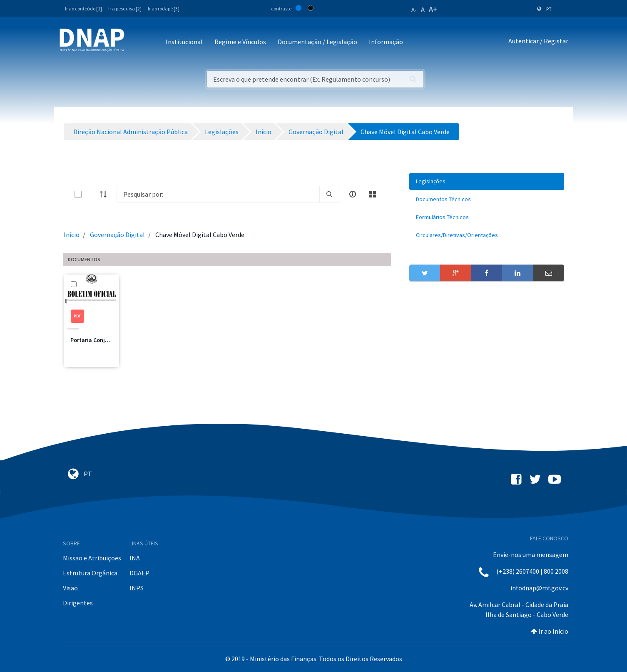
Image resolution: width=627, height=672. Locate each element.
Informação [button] (386, 42)
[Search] (218, 194)
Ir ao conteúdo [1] (83, 9)
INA (135, 558)
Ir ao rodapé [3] (164, 9)
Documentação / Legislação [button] (317, 42)
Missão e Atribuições (92, 558)
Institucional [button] (184, 42)
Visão (70, 588)
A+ (433, 9)
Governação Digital (117, 235)
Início (72, 235)
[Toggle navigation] (136, 42)
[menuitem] (487, 181)
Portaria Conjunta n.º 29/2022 (109, 340)
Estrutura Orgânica (90, 573)
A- (414, 10)
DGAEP (139, 573)
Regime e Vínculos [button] (240, 42)
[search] (329, 194)
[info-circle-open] (353, 194)
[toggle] (92, 194)
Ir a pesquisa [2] (125, 9)
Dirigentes (78, 603)
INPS (137, 588)
